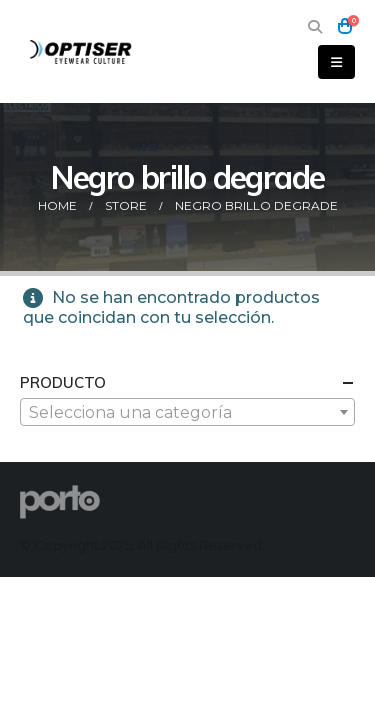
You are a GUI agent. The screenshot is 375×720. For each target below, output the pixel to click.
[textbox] (187, 413)
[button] (314, 27)
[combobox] (187, 412)
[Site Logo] (82, 51)
